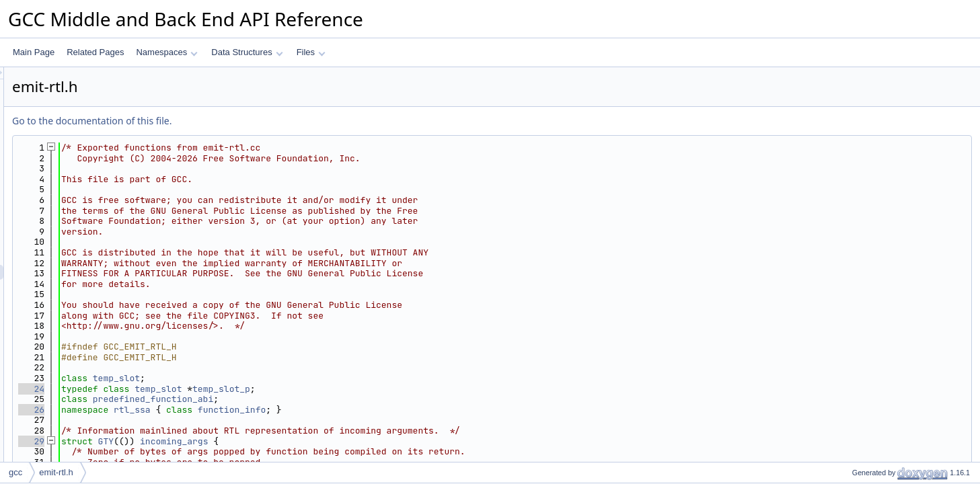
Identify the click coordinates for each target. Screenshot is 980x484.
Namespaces (166, 52)
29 (199, 441)
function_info (400, 410)
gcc (15, 472)
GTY (274, 441)
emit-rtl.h (56, 472)
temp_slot (285, 378)
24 (199, 389)
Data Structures (247, 52)
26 (199, 410)
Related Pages (95, 52)
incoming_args (342, 441)
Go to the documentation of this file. (260, 121)
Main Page (34, 52)
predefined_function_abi (321, 399)
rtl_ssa (300, 410)
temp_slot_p (389, 389)
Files (311, 52)
